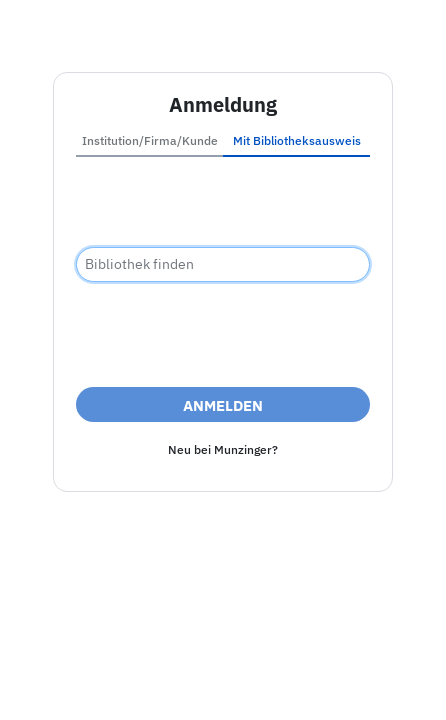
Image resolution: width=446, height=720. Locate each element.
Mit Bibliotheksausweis (297, 140)
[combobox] (223, 264)
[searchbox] (223, 264)
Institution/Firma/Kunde (150, 140)
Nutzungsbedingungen (223, 683)
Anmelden (223, 405)
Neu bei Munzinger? (223, 449)
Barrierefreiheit (213, 660)
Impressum (106, 660)
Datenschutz (326, 660)
